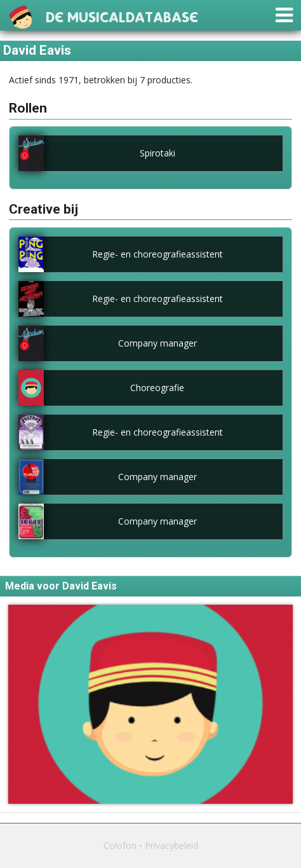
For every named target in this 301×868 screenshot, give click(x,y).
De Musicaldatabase (122, 16)
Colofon (120, 845)
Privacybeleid (171, 845)
